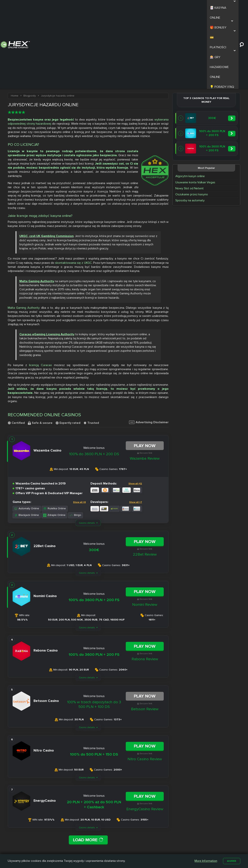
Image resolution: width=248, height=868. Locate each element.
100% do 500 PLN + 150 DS (94, 680)
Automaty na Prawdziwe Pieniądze (176, 847)
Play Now (145, 372)
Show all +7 (136, 428)
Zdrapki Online (54, 441)
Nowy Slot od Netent (189, 116)
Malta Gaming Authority (24, 234)
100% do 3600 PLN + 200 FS (94, 526)
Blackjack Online (27, 441)
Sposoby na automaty (190, 128)
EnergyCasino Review (145, 735)
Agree (231, 861)
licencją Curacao (40, 291)
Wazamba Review (145, 384)
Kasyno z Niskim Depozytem (144, 847)
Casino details (87, 449)
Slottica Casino (113, 841)
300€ (94, 476)
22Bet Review (145, 480)
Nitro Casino (111, 837)
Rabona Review (145, 585)
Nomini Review (145, 531)
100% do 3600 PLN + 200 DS (94, 380)
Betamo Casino (113, 850)
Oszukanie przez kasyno (192, 122)
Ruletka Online (55, 435)
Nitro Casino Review (145, 685)
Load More (88, 766)
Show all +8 (79, 428)
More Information (205, 861)
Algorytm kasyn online (190, 104)
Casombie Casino (115, 846)
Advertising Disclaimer (149, 348)
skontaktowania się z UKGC (73, 189)
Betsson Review (145, 635)
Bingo (75, 441)
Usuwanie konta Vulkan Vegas (195, 110)
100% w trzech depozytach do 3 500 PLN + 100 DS (94, 630)
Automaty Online (27, 435)
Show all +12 (135, 410)
